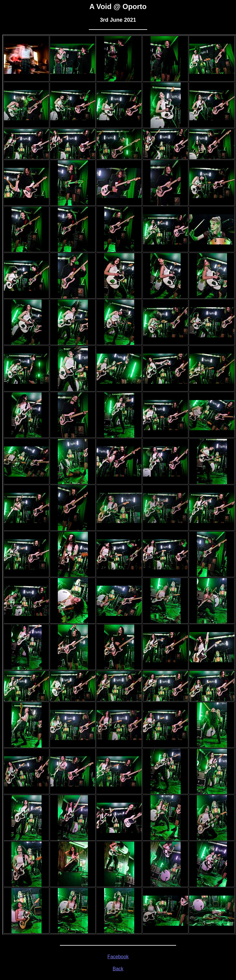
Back (118, 969)
